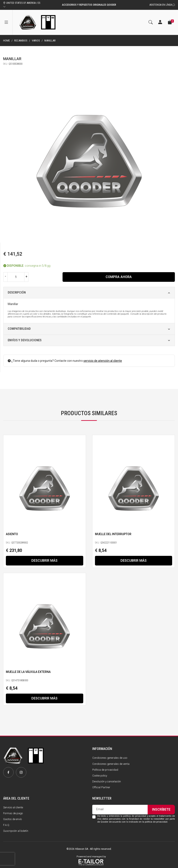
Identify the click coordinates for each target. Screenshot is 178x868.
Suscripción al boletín (16, 831)
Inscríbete (161, 809)
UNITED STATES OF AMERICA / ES (22, 5)
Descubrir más (44, 561)
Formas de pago (13, 813)
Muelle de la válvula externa (28, 672)
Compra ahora (119, 277)
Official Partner (101, 787)
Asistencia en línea (162, 5)
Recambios (21, 41)
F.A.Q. (6, 825)
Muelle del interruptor (113, 534)
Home (6, 41)
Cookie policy (100, 776)
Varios (36, 41)
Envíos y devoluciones (25, 340)
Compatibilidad (19, 329)
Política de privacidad (105, 770)
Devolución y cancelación (107, 781)
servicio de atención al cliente (103, 361)
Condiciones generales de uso (110, 758)
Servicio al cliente (13, 807)
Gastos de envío (12, 819)
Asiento (12, 534)
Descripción (17, 292)
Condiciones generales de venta (111, 764)
